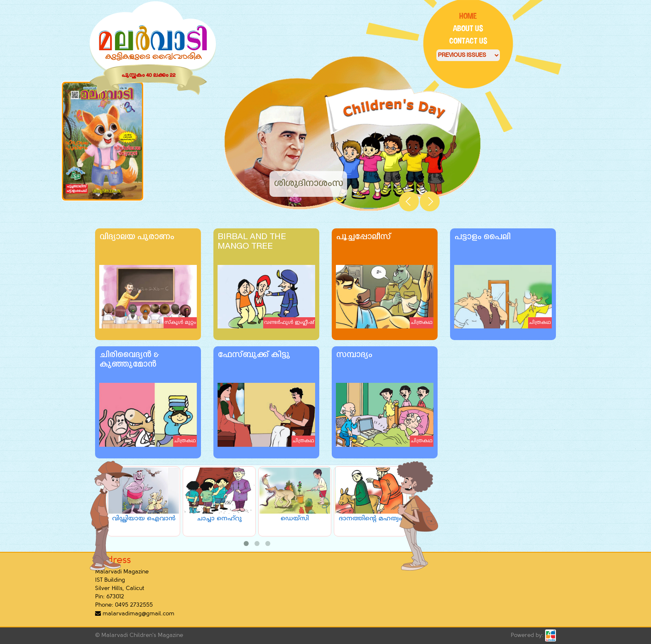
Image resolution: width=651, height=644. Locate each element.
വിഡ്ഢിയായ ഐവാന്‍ (144, 519)
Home (468, 16)
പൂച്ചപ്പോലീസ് (363, 237)
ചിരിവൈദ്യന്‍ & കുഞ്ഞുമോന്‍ (129, 360)
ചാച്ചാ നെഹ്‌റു (219, 519)
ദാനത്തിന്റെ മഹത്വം (370, 519)
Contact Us (468, 41)
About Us (468, 28)
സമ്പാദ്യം (354, 355)
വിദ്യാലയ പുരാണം (137, 237)
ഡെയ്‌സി (295, 519)
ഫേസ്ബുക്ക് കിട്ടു (254, 355)
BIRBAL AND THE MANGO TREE (252, 242)
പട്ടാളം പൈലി (482, 237)
